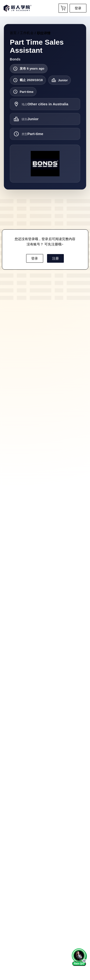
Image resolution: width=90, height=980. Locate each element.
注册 (55, 258)
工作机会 (27, 33)
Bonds (15, 59)
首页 (13, 33)
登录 (78, 8)
